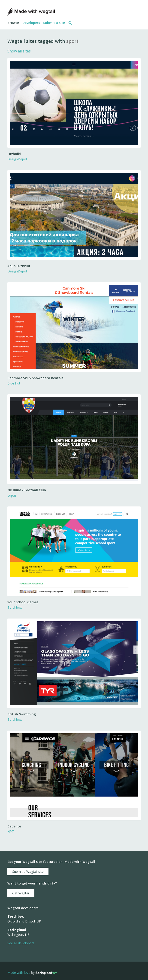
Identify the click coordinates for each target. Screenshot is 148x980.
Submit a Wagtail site (28, 872)
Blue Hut (14, 383)
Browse (13, 23)
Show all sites (19, 51)
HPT (11, 831)
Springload (17, 930)
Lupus (12, 495)
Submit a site (54, 23)
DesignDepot (17, 159)
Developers (31, 23)
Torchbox (15, 607)
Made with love (19, 973)
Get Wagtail (21, 893)
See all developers (21, 943)
